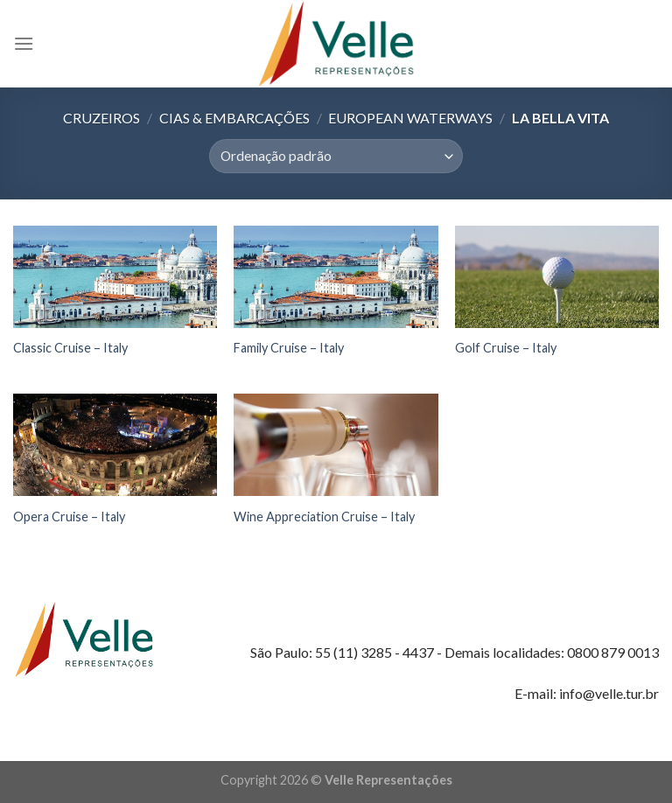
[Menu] (24, 43)
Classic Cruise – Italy (70, 348)
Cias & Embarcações (234, 118)
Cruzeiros (101, 118)
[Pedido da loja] (336, 156)
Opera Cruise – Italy (69, 517)
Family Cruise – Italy (289, 348)
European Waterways (410, 118)
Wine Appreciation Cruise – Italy (324, 517)
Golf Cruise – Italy (506, 348)
